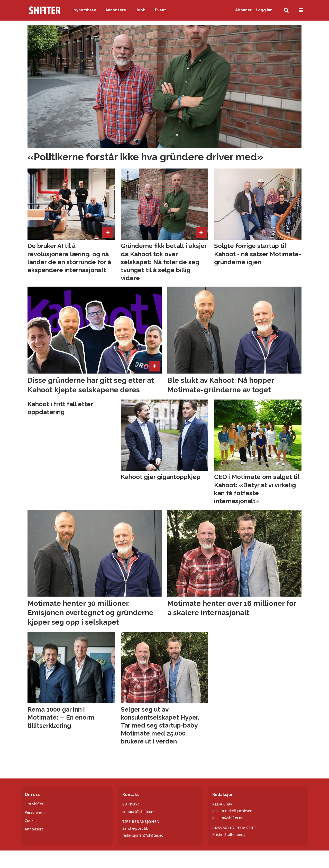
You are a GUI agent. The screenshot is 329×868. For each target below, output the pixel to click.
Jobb (141, 10)
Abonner (243, 10)
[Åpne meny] (301, 10)
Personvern (35, 812)
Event (161, 10)
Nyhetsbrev (85, 10)
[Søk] (286, 10)
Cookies (31, 821)
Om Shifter (34, 804)
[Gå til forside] (45, 10)
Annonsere (116, 10)
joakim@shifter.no (228, 818)
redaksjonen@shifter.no (143, 835)
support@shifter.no (139, 812)
